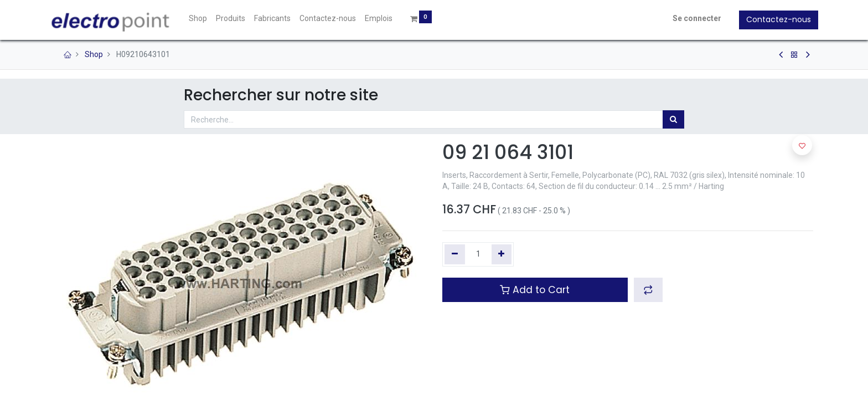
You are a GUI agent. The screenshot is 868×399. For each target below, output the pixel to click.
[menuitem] (203, 19)
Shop (94, 54)
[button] (648, 290)
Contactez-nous (774, 19)
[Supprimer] (455, 254)
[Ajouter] (502, 254)
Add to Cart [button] (535, 290)
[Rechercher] (673, 120)
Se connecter (692, 18)
